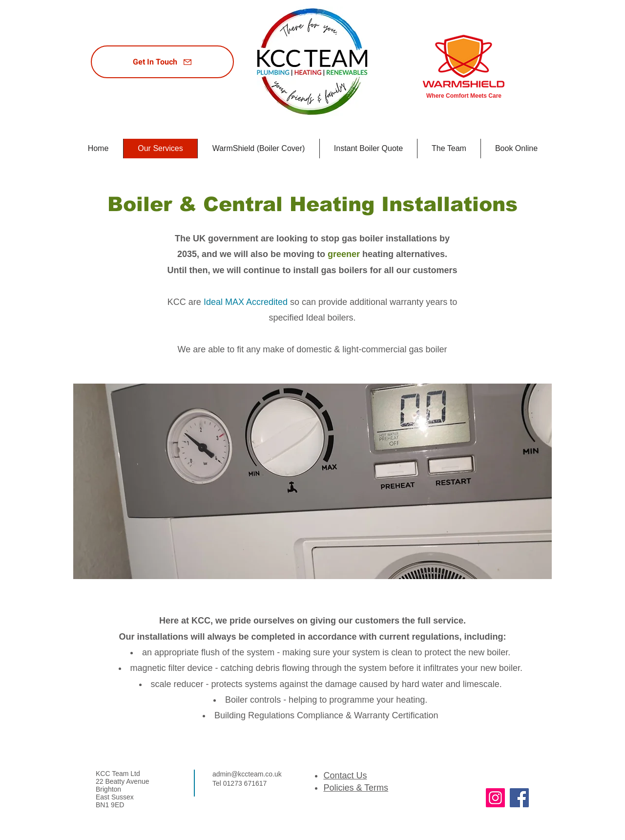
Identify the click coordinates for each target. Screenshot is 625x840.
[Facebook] (519, 798)
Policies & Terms (356, 788)
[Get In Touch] (162, 62)
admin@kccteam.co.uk (247, 774)
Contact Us (345, 775)
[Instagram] (495, 798)
